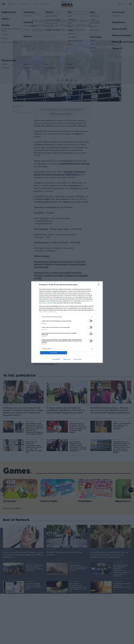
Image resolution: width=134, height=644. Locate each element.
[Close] (99, 285)
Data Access (67, 359)
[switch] (90, 321)
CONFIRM (54, 353)
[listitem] (67, 317)
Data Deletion (56, 359)
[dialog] (67, 322)
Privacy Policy (77, 359)
